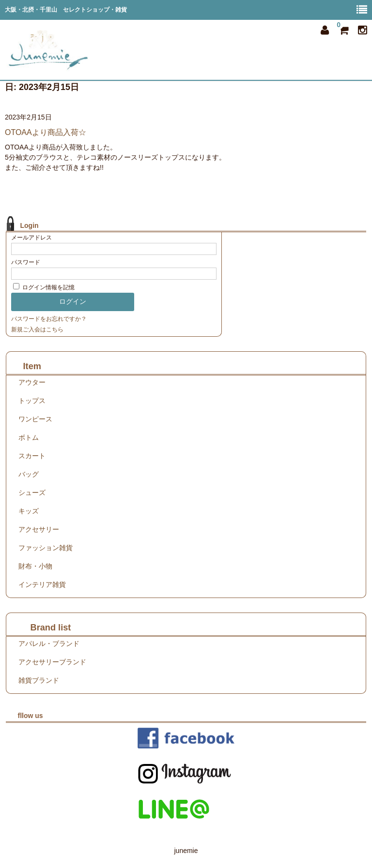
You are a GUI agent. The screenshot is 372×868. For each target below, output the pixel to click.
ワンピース (35, 419)
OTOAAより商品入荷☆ (46, 132)
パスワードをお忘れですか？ (49, 319)
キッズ (29, 511)
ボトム (29, 437)
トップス (32, 401)
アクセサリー (39, 529)
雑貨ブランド (39, 680)
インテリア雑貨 (42, 584)
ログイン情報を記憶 (44, 287)
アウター (32, 382)
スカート (32, 456)
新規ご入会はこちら (37, 329)
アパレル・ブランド (49, 644)
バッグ (29, 474)
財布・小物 (35, 566)
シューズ (32, 493)
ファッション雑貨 (46, 548)
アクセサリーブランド (52, 662)
